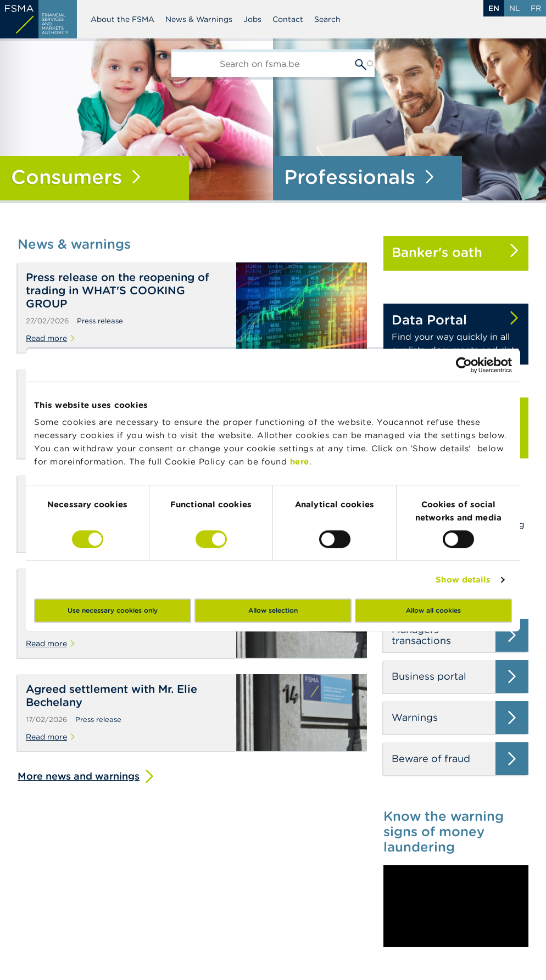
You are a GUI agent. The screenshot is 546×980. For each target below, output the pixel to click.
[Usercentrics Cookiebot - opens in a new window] (464, 365)
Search (327, 19)
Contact (288, 19)
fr (536, 8)
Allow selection (273, 610)
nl (515, 8)
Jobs (252, 19)
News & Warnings (199, 19)
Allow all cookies (433, 610)
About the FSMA (122, 19)
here (300, 461)
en (494, 8)
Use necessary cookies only (113, 610)
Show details (463, 579)
